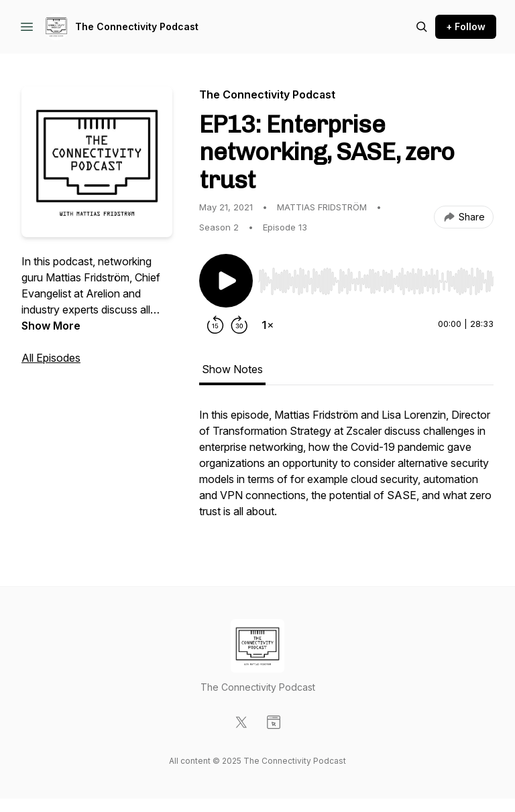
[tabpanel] (346, 470)
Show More (51, 326)
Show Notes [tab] (232, 369)
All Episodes (51, 358)
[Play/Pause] (226, 281)
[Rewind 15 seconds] (215, 325)
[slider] (376, 281)
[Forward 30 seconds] (239, 325)
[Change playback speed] (268, 325)
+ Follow (466, 26)
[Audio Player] (376, 277)
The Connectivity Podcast (137, 26)
